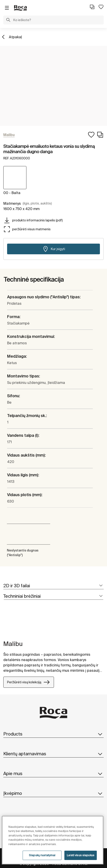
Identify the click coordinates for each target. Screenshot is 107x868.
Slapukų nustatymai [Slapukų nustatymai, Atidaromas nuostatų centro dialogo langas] (42, 855)
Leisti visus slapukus (81, 855)
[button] (8, 20)
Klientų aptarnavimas (53, 754)
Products (53, 734)
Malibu (13, 644)
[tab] (53, 586)
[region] (53, 840)
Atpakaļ (15, 37)
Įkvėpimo (53, 793)
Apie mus (53, 774)
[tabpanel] (5, 623)
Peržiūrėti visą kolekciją (29, 682)
